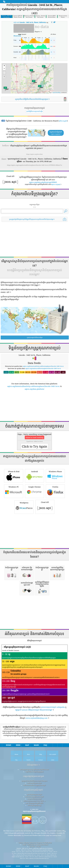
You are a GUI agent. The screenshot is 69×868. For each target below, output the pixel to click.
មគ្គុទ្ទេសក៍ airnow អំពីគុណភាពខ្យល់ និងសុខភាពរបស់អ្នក (34, 692)
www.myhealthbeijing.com (37, 700)
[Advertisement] (34, 239)
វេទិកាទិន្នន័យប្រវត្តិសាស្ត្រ (34, 787)
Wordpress (24, 489)
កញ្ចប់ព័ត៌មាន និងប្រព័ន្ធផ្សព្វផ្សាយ (34, 754)
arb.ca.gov (63, 121)
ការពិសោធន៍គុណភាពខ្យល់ (34, 765)
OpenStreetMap (57, 93)
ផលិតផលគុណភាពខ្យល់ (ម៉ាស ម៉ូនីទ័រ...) (34, 783)
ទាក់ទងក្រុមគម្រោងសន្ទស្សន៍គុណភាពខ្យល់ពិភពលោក (34, 752)
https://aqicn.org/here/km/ (34, 154)
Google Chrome (34, 473)
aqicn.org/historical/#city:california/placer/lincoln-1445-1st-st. (43, 366)
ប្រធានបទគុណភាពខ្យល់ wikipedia (53, 689)
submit (52, 851)
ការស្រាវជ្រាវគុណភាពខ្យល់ (33, 758)
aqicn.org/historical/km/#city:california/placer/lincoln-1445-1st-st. (34, 386)
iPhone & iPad (14, 458)
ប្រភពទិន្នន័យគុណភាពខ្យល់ (34, 777)
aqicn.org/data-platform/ (34, 389)
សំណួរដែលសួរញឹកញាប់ (33, 772)
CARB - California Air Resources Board (35, 827)
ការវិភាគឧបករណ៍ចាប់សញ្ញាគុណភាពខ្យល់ (34, 767)
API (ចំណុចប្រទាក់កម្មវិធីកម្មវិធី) (34, 785)
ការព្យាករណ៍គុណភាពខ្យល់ (34, 781)
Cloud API (45, 489)
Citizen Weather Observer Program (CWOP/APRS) (35, 825)
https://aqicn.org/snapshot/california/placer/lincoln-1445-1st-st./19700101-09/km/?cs (35, 165)
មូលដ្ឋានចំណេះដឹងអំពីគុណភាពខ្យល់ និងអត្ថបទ (34, 763)
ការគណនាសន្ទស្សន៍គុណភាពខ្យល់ (34, 779)
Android (34, 458)
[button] (44, 67)
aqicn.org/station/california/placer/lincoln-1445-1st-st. (43, 368)
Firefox (55, 473)
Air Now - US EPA (35, 829)
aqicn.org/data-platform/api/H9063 (43, 182)
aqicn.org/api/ (56, 184)
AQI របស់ (30, 22)
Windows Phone (55, 458)
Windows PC (14, 473)
